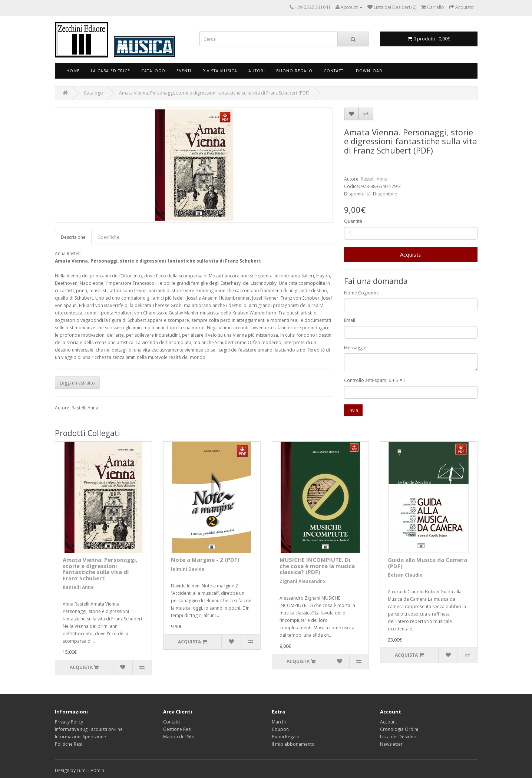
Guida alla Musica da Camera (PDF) (427, 563)
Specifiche (109, 237)
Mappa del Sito (179, 737)
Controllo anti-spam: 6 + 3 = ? (375, 380)
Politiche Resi (69, 744)
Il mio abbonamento (293, 744)
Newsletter (391, 744)
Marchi (279, 722)
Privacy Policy (69, 722)
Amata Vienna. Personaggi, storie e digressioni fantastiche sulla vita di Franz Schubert (100, 569)
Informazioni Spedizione (80, 737)
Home (73, 71)
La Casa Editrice (110, 71)
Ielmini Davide (188, 569)
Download (369, 71)
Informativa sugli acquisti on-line (89, 729)
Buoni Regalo (286, 737)
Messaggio (355, 348)
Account (389, 722)
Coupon (280, 729)
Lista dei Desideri (398, 737)
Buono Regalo (294, 71)
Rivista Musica (220, 71)
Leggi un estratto (77, 383)
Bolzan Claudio (405, 575)
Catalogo (153, 71)
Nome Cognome (361, 293)
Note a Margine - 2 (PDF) (205, 560)
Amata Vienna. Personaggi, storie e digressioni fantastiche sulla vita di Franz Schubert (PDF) (214, 93)
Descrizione (73, 237)
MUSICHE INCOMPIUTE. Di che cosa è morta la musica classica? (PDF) (317, 566)
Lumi (82, 770)
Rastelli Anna (374, 179)
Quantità (353, 221)
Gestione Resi (177, 729)
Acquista (411, 254)
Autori (257, 71)
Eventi (184, 71)
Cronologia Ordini (399, 729)
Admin (97, 770)
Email (350, 320)
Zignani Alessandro (302, 581)
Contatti (334, 71)
